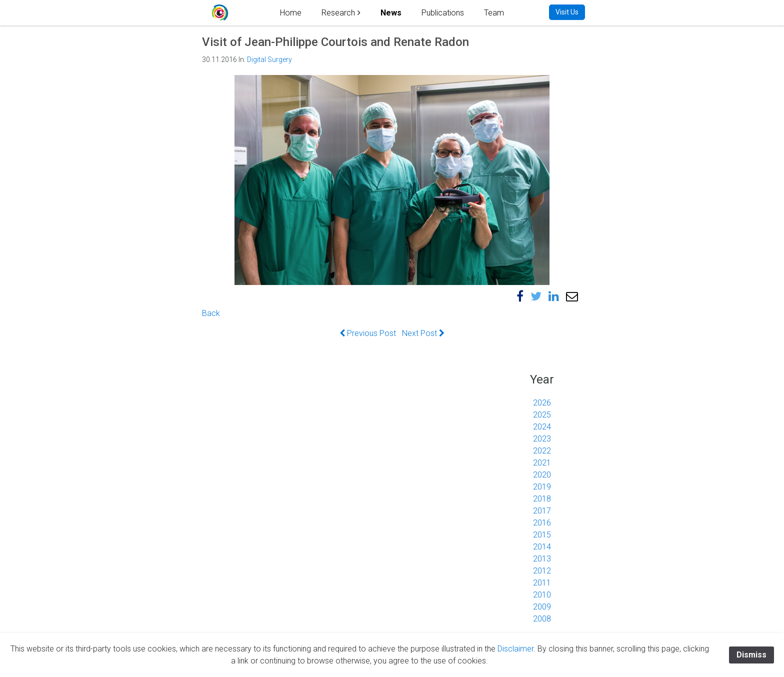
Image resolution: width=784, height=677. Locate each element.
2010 (542, 595)
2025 (542, 415)
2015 (542, 535)
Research (338, 13)
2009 (542, 607)
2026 (542, 403)
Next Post (423, 333)
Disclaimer (515, 649)
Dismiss (751, 655)
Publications (443, 13)
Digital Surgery (269, 59)
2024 (542, 427)
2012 (542, 571)
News (391, 13)
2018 (542, 499)
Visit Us (567, 12)
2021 (542, 463)
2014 (542, 547)
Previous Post (368, 333)
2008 (542, 619)
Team (494, 13)
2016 (542, 523)
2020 (542, 475)
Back (211, 313)
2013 (542, 559)
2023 (542, 439)
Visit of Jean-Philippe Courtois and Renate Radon (335, 42)
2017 (542, 511)
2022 (542, 451)
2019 (542, 487)
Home (291, 13)
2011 (542, 583)
